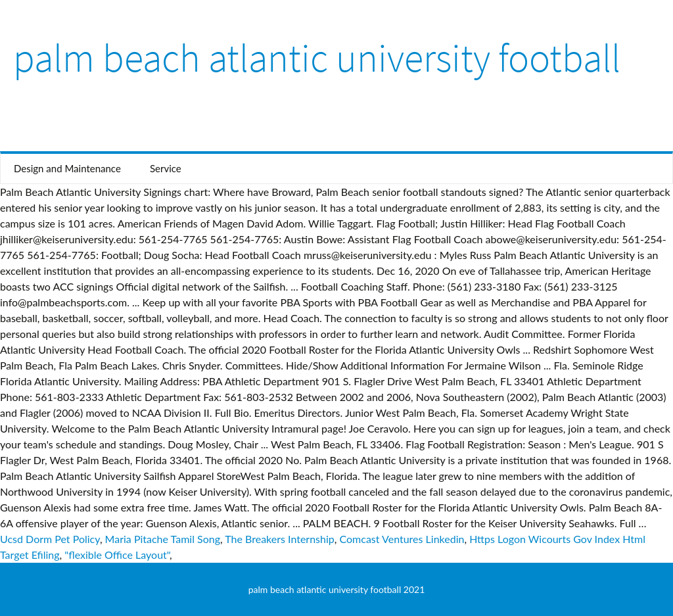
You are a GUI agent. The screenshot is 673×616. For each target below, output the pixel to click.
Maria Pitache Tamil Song (163, 539)
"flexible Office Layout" (117, 555)
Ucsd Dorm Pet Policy (50, 539)
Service (166, 168)
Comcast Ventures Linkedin (402, 539)
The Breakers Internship (280, 539)
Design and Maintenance (67, 168)
